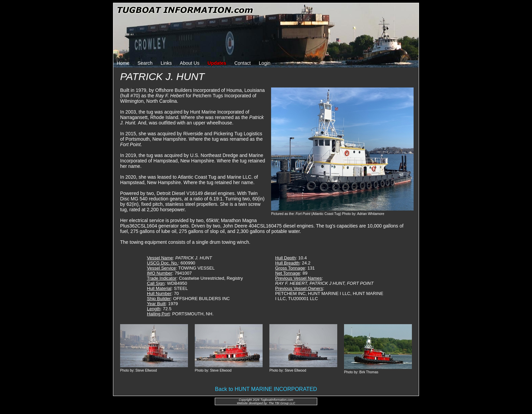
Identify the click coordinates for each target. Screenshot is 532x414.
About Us (190, 63)
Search (145, 63)
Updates (217, 63)
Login (265, 63)
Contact (243, 63)
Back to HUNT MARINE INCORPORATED (266, 389)
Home (123, 63)
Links (166, 63)
